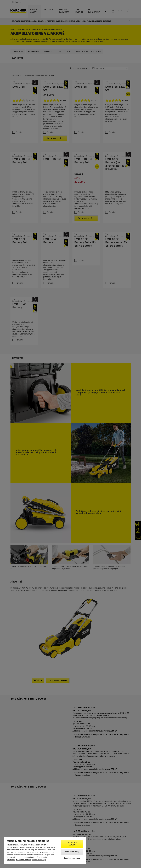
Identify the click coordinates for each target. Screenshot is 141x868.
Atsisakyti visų (72, 852)
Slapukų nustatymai (72, 858)
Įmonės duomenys (39, 860)
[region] (45, 851)
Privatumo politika (23, 860)
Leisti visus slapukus (72, 844)
